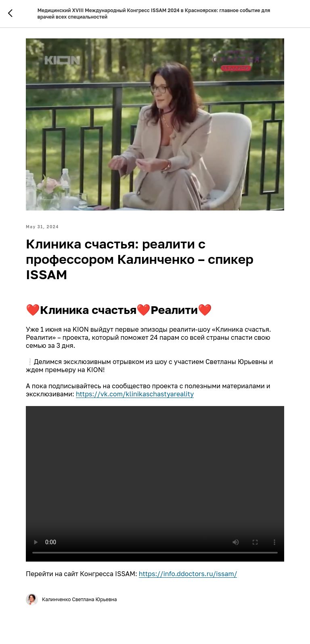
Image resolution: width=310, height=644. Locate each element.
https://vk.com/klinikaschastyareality (135, 394)
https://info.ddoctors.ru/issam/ (188, 574)
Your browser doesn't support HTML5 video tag (155, 484)
